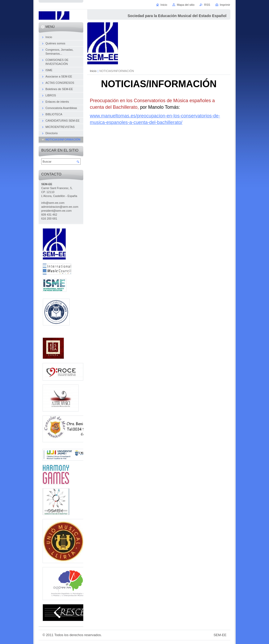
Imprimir (225, 5)
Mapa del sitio (186, 5)
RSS (207, 5)
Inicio (93, 71)
